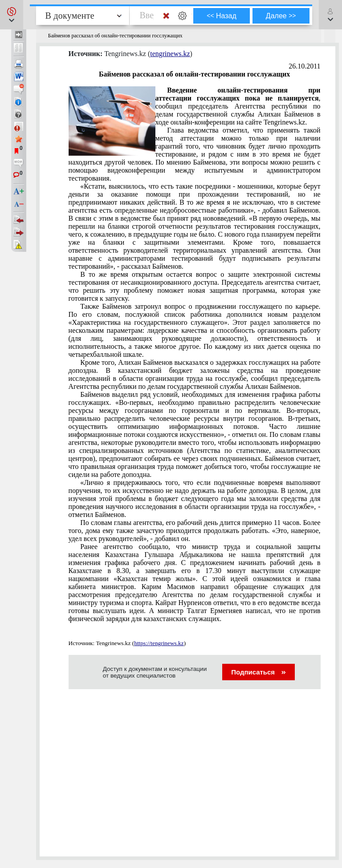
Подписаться (259, 672)
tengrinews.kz (170, 54)
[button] (12, 15)
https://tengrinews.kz (159, 643)
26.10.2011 (304, 66)
